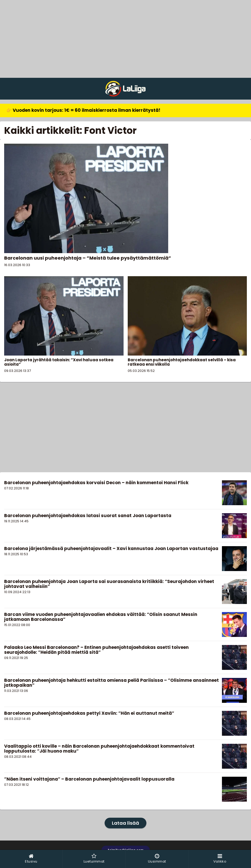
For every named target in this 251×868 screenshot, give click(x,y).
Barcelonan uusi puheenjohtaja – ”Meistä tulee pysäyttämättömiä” (88, 258)
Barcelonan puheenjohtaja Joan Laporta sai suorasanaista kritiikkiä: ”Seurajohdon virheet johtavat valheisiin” (109, 584)
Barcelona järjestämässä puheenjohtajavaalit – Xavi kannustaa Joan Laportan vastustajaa (111, 548)
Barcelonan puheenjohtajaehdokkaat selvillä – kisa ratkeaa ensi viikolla (182, 362)
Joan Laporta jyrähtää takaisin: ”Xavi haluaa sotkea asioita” (59, 362)
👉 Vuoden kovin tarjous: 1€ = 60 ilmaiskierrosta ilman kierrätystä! (83, 110)
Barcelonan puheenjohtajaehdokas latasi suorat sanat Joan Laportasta (88, 516)
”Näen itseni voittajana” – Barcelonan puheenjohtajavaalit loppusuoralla (89, 779)
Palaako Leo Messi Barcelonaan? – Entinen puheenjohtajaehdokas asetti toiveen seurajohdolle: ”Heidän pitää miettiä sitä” (96, 650)
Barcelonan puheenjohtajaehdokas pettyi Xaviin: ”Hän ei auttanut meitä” (89, 713)
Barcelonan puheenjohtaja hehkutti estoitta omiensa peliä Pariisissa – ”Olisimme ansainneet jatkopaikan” (111, 683)
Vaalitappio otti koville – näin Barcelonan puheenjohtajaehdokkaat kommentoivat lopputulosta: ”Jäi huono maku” (99, 749)
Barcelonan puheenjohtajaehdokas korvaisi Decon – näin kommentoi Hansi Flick (96, 483)
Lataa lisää (125, 823)
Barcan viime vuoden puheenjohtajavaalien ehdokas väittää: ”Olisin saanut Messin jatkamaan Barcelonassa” (101, 617)
